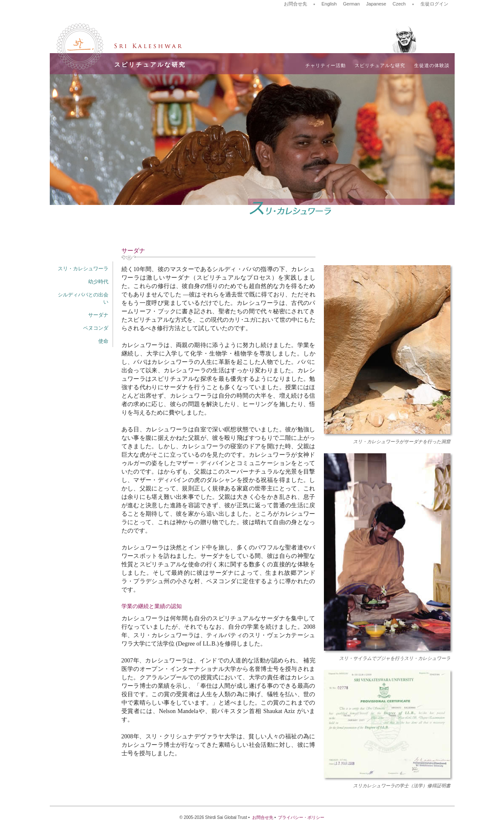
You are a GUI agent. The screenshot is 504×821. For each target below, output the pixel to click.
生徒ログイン (434, 4)
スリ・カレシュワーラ (83, 269)
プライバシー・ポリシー (301, 817)
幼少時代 (98, 282)
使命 (103, 341)
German (351, 4)
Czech (399, 4)
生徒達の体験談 (432, 65)
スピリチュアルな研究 (380, 65)
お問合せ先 (295, 4)
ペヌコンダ (96, 328)
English (329, 4)
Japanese (376, 4)
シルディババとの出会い (83, 298)
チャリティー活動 (326, 65)
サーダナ (98, 315)
